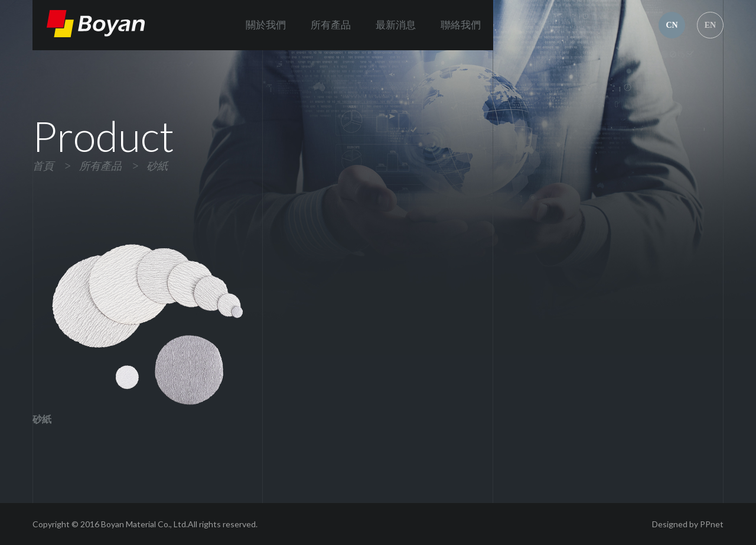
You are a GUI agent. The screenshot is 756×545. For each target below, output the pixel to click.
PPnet (712, 524)
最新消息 (396, 25)
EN (710, 25)
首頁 (43, 166)
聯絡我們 (461, 25)
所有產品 (331, 25)
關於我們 (266, 25)
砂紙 (157, 166)
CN (672, 25)
